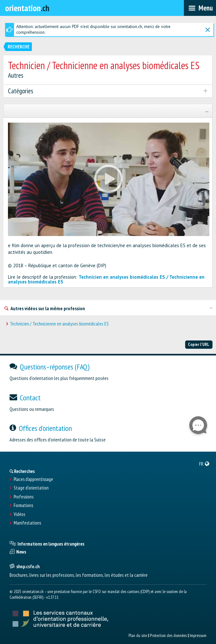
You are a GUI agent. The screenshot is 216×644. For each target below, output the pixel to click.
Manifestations (27, 523)
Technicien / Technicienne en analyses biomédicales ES (59, 324)
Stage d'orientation (31, 488)
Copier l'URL (199, 344)
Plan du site (138, 635)
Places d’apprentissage (33, 479)
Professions (24, 497)
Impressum (198, 635)
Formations (23, 505)
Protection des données (168, 635)
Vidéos (19, 514)
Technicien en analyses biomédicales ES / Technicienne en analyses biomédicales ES (106, 279)
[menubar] (200, 8)
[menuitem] (204, 464)
